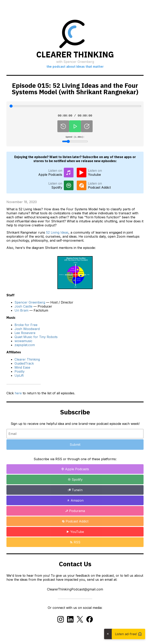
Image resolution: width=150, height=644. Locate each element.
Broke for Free (26, 326)
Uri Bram (21, 312)
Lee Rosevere (25, 334)
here (18, 395)
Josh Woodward (27, 330)
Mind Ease (22, 369)
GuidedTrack (24, 365)
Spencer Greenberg (30, 304)
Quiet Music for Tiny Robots (36, 338)
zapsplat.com (25, 346)
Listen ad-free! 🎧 (128, 634)
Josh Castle (23, 308)
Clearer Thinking (27, 361)
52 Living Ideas (57, 234)
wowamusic (23, 342)
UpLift (19, 377)
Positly (20, 373)
